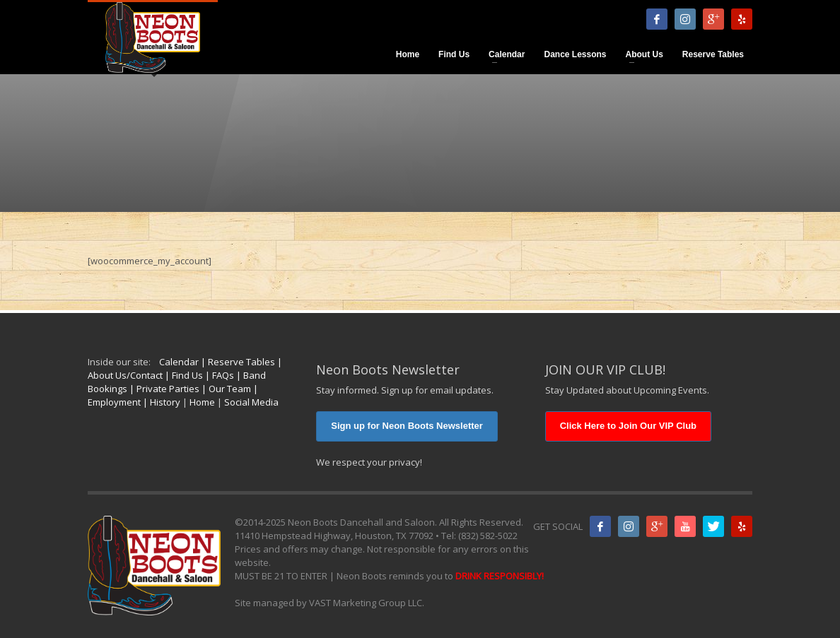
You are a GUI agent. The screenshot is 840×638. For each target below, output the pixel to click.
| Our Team (225, 389)
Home (202, 402)
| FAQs (218, 375)
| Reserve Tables (237, 362)
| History (161, 402)
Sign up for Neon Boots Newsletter (407, 426)
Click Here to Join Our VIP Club (628, 426)
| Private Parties (163, 389)
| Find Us (183, 375)
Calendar (179, 362)
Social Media (251, 402)
